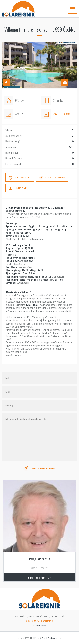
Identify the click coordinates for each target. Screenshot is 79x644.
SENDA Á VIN (18, 189)
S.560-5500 (39, 625)
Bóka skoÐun (20, 178)
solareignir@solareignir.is (39, 621)
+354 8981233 (43, 578)
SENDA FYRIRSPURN (52, 178)
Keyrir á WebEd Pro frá (39, 638)
